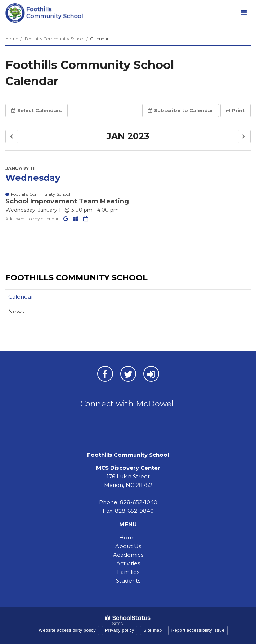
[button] (12, 137)
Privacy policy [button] (120, 630)
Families (128, 572)
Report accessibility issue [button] (198, 630)
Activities (128, 563)
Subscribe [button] (181, 110)
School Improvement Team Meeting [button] (67, 201)
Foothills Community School (55, 39)
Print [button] (235, 110)
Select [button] (37, 110)
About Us (128, 546)
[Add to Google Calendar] (66, 219)
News (16, 311)
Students (128, 581)
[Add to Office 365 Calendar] (76, 219)
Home (12, 39)
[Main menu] (243, 13)
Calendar (21, 297)
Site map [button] (152, 630)
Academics (128, 555)
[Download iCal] (86, 219)
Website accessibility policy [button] (68, 630)
